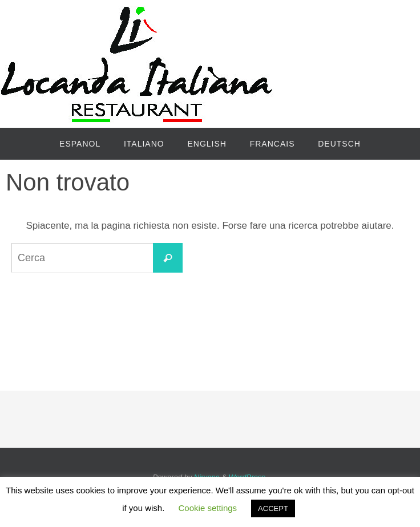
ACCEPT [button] (273, 508)
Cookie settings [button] (208, 508)
